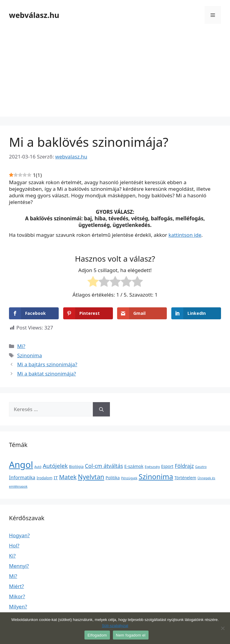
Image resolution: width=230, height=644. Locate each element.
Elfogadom (97, 635)
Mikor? (17, 596)
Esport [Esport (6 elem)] (167, 466)
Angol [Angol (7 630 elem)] (21, 465)
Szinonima (29, 355)
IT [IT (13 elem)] (56, 477)
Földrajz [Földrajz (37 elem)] (184, 466)
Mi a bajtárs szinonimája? (47, 364)
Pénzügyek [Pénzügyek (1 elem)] (129, 478)
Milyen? (18, 606)
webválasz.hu (34, 15)
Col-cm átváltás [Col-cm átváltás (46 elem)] (104, 466)
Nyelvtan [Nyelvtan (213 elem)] (91, 477)
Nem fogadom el (131, 635)
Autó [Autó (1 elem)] (38, 467)
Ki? (12, 556)
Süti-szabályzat (115, 626)
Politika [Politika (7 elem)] (112, 478)
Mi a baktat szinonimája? (46, 374)
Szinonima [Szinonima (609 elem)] (156, 477)
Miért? (16, 586)
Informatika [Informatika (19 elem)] (22, 477)
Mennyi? (19, 566)
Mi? (21, 346)
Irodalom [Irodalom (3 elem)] (44, 478)
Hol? (14, 545)
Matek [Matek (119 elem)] (68, 477)
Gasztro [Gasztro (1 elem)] (201, 467)
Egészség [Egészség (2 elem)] (152, 467)
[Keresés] (101, 409)
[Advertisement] (115, 75)
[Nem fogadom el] (223, 628)
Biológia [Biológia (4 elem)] (77, 466)
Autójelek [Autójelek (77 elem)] (55, 466)
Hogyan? (19, 535)
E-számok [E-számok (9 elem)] (134, 466)
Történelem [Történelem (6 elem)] (186, 478)
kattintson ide (185, 235)
